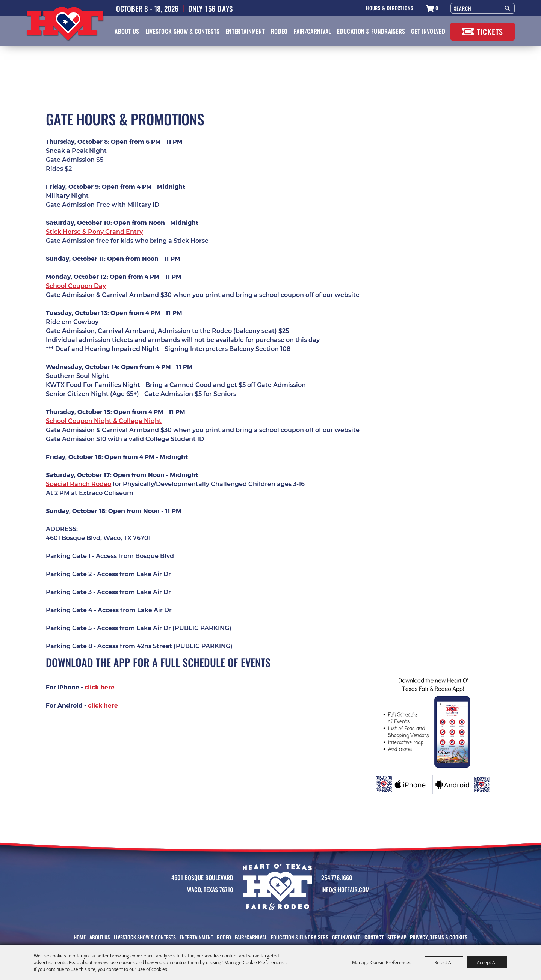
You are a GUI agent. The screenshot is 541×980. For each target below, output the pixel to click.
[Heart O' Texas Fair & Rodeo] (65, 24)
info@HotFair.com (345, 890)
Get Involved (428, 31)
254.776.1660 (337, 878)
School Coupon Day (76, 286)
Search (508, 7)
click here (100, 687)
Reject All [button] (444, 962)
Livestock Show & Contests (183, 31)
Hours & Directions (390, 8)
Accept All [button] (487, 962)
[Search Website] (476, 8)
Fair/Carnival (313, 31)
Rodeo (279, 31)
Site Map (397, 937)
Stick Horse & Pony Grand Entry (94, 232)
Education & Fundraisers (371, 31)
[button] (433, 736)
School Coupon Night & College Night (104, 421)
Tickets (490, 32)
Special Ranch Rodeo (79, 484)
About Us (127, 31)
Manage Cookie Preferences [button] (382, 962)
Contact (374, 937)
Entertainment (245, 31)
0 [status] (437, 8)
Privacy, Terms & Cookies (439, 937)
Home (80, 937)
